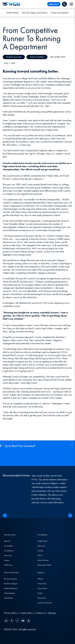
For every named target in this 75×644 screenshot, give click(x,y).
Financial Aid (42, 588)
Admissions (41, 546)
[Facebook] (12, 621)
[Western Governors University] (12, 4)
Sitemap (52, 613)
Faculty (40, 593)
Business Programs (11, 579)
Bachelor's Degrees (11, 584)
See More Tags (58, 57)
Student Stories (13, 13)
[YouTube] (23, 621)
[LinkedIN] (7, 621)
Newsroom (8, 555)
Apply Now (54, 4)
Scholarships (9, 598)
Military (40, 579)
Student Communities (45, 603)
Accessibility (8, 546)
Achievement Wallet (44, 565)
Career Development (60, 13)
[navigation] (71, 4)
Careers (7, 560)
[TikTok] (28, 621)
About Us (7, 541)
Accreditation (9, 551)
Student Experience (11, 588)
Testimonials (42, 598)
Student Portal (42, 541)
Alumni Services (43, 560)
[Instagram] (17, 621)
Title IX (40, 555)
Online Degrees (9, 593)
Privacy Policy (11, 613)
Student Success (14, 57)
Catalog (40, 551)
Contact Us (40, 613)
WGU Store (8, 565)
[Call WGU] (64, 4)
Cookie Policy (26, 613)
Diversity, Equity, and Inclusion (35, 13)
